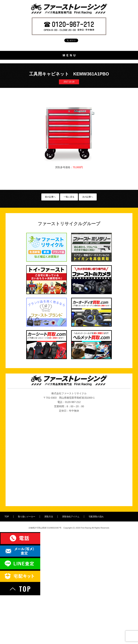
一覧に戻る (69, 246)
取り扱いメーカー (69, 74)
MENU (70, 55)
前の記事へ (50, 246)
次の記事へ (88, 246)
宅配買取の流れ (69, 103)
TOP (69, 64)
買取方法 (69, 84)
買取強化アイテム (69, 94)
